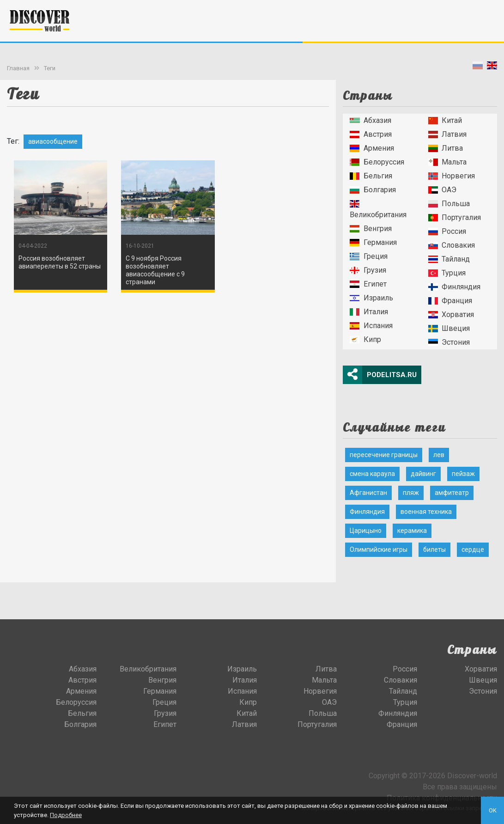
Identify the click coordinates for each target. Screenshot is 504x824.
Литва (446, 148)
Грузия (368, 270)
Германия (373, 242)
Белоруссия (377, 162)
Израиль (371, 298)
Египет (368, 284)
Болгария (373, 190)
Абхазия (370, 120)
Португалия (455, 217)
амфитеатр (452, 493)
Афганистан (368, 493)
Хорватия (451, 314)
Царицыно (366, 531)
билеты (434, 549)
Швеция (449, 328)
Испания (371, 326)
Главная (18, 68)
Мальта (447, 162)
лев (439, 455)
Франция (450, 301)
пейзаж (463, 474)
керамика (412, 531)
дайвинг (423, 474)
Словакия (452, 245)
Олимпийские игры (379, 549)
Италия (369, 312)
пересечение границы (384, 455)
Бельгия (371, 176)
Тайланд (449, 259)
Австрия (370, 134)
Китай (445, 120)
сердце (473, 549)
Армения (372, 148)
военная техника (426, 512)
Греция (368, 256)
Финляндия (454, 287)
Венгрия (370, 229)
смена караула (372, 474)
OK (493, 810)
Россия (447, 231)
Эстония (449, 342)
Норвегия (452, 176)
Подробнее (66, 815)
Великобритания (378, 210)
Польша (449, 204)
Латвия (447, 134)
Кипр (365, 339)
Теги (50, 68)
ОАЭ (442, 190)
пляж (411, 493)
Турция (447, 273)
